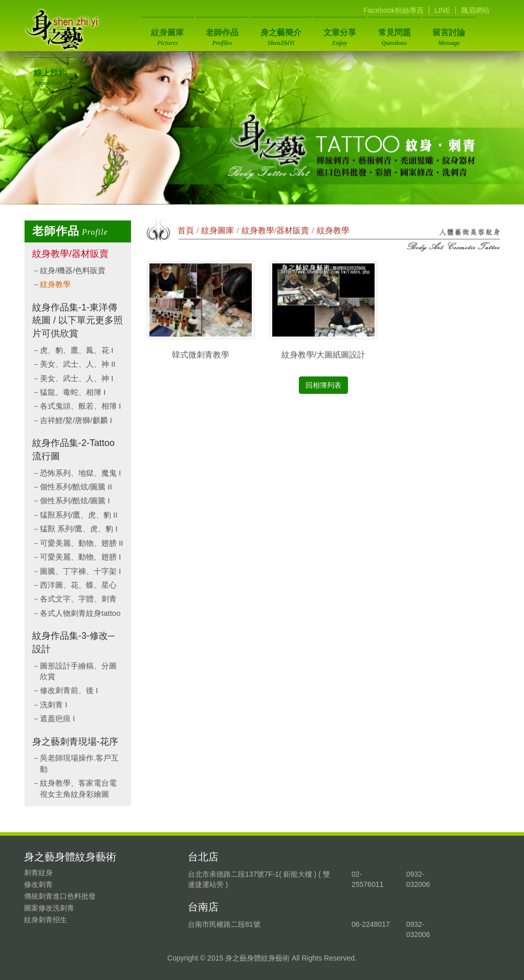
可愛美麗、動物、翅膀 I (80, 557)
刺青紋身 (38, 873)
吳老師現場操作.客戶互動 (79, 763)
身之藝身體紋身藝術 (62, 30)
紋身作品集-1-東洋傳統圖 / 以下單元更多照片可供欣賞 (78, 320)
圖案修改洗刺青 (49, 908)
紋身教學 (55, 284)
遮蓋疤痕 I (57, 718)
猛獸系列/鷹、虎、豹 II (79, 515)
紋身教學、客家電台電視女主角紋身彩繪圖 (78, 788)
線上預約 (474, 34)
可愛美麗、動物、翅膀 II (82, 543)
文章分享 (324, 34)
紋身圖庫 (165, 34)
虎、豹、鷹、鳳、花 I (77, 350)
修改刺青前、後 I (69, 690)
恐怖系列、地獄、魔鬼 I (80, 473)
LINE (442, 10)
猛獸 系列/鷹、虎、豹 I (79, 529)
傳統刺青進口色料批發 (60, 896)
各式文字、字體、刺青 (78, 599)
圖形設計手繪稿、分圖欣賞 (78, 671)
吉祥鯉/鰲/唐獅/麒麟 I (76, 420)
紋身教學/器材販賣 (70, 254)
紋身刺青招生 (46, 920)
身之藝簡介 (270, 34)
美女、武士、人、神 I (77, 378)
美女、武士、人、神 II (78, 364)
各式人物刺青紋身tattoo (80, 613)
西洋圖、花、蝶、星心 (78, 585)
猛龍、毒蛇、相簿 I (73, 392)
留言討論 (424, 34)
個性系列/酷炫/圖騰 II (76, 487)
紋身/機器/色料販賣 (73, 270)
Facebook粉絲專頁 (393, 10)
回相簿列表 (323, 385)
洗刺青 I (53, 705)
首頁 (186, 230)
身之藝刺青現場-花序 (75, 742)
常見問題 (374, 34)
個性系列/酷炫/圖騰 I (75, 500)
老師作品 (215, 34)
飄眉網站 (475, 10)
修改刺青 (38, 884)
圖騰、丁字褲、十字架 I (80, 571)
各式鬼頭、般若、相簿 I (80, 406)
